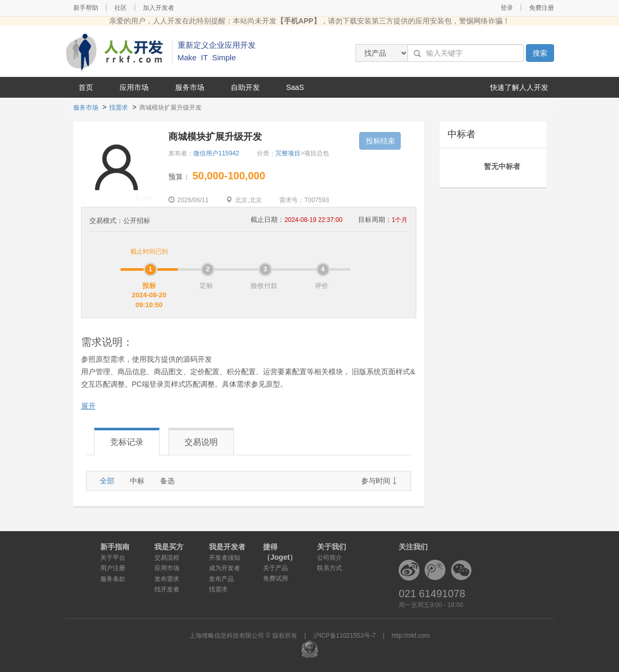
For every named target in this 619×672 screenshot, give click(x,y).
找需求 (118, 108)
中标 (137, 481)
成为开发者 (225, 568)
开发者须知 (225, 558)
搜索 (540, 53)
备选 (167, 481)
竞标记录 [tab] (127, 442)
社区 (121, 8)
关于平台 (113, 558)
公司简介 (330, 558)
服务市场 (190, 87)
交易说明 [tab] (201, 442)
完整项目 (288, 153)
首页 (86, 87)
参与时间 (376, 481)
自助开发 (245, 87)
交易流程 (167, 558)
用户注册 (113, 568)
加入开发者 (159, 8)
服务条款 (113, 579)
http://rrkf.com (411, 636)
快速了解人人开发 (519, 87)
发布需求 (167, 579)
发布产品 (221, 579)
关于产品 (275, 568)
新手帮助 (86, 8)
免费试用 (275, 578)
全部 (107, 481)
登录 (507, 8)
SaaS (295, 87)
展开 (88, 406)
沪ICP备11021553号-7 (345, 636)
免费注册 (542, 8)
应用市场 (134, 87)
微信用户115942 (216, 153)
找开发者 (167, 589)
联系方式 (330, 568)
